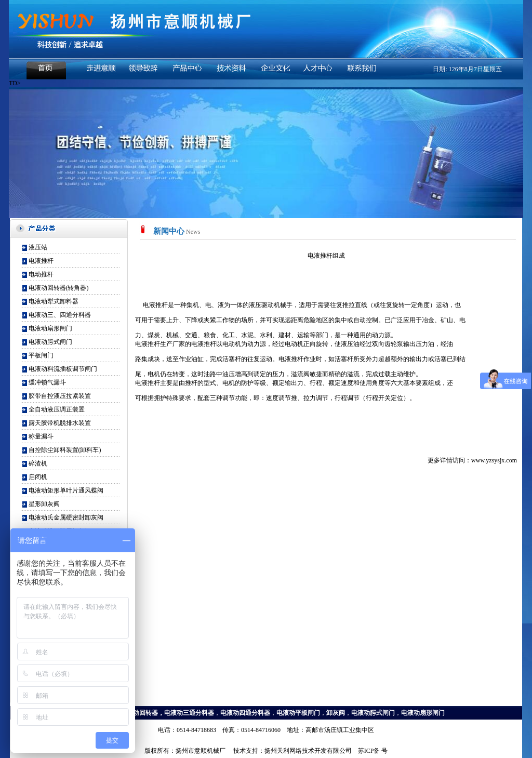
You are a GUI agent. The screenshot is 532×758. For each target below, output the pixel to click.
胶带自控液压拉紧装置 (60, 396)
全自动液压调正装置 (57, 409)
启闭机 (38, 477)
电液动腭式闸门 (50, 342)
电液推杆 (41, 261)
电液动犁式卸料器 (54, 301)
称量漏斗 (41, 436)
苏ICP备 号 (373, 751)
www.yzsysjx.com (494, 460)
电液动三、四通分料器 (60, 315)
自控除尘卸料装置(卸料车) (65, 450)
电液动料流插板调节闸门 (63, 369)
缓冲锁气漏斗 (47, 382)
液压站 (38, 247)
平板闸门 (41, 355)
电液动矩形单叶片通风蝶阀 (66, 490)
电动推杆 (41, 274)
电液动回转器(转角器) (59, 288)
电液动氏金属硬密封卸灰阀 (66, 517)
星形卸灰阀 (44, 504)
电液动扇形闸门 (50, 328)
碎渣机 (38, 463)
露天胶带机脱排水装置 (60, 423)
